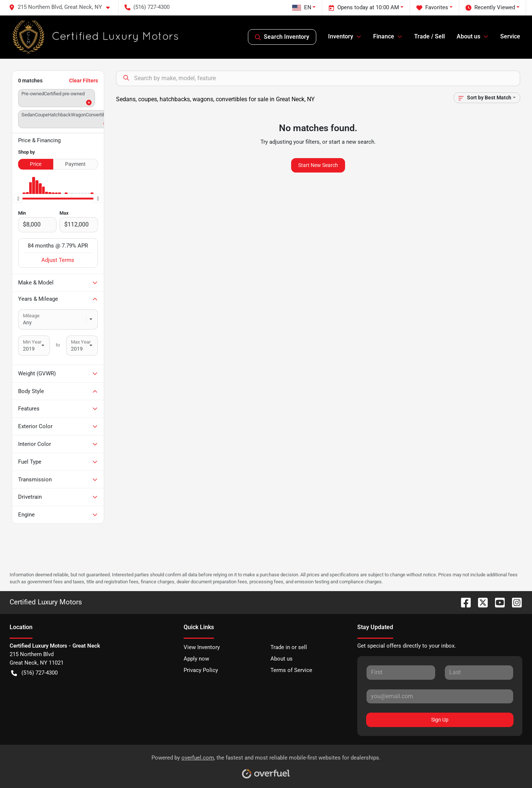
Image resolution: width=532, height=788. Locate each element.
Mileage (31, 316)
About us (282, 659)
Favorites (432, 8)
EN (302, 7)
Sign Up (440, 720)
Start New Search (318, 165)
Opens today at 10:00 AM (364, 8)
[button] (62, 7)
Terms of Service (291, 670)
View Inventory (202, 647)
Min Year (32, 342)
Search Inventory (282, 37)
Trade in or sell (289, 647)
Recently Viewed (490, 8)
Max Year (81, 342)
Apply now (196, 659)
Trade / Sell (429, 36)
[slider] (18, 198)
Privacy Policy (201, 670)
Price (36, 164)
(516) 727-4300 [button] (147, 7)
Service (510, 36)
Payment (75, 164)
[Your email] (440, 696)
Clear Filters (83, 81)
